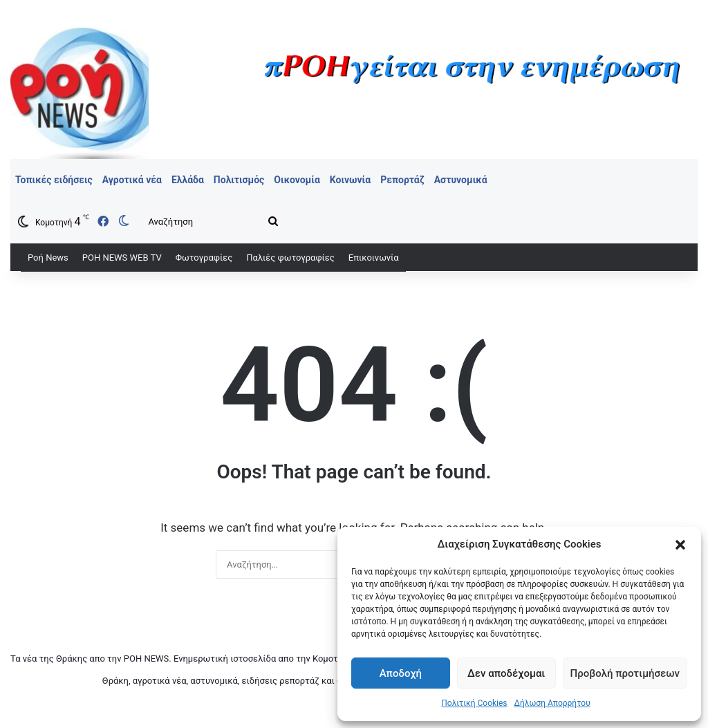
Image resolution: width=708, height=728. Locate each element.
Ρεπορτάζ (402, 180)
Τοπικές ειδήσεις (54, 180)
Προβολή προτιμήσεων (625, 673)
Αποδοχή (401, 673)
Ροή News (48, 258)
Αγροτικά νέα (132, 180)
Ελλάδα (188, 180)
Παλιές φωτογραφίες (290, 258)
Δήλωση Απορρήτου (552, 703)
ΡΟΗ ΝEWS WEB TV (122, 258)
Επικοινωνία (374, 258)
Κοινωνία (350, 180)
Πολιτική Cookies (474, 703)
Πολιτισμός (239, 180)
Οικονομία (297, 180)
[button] (680, 545)
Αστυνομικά (461, 180)
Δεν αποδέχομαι (506, 673)
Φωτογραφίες (204, 258)
